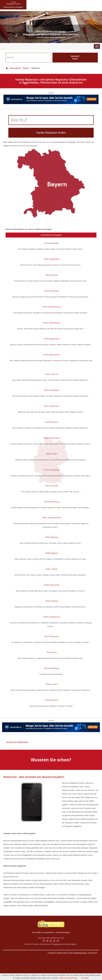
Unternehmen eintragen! (51, 235)
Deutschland (13, 68)
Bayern (26, 68)
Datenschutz (62, 953)
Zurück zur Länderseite (17, 742)
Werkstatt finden (75, 58)
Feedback (52, 953)
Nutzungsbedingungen (78, 953)
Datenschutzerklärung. (68, 978)
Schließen (85, 978)
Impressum (93, 953)
